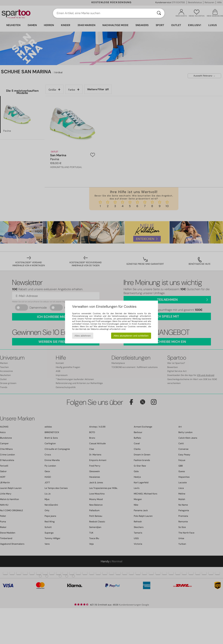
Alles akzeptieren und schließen (131, 336)
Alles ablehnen (83, 336)
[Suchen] (159, 13)
